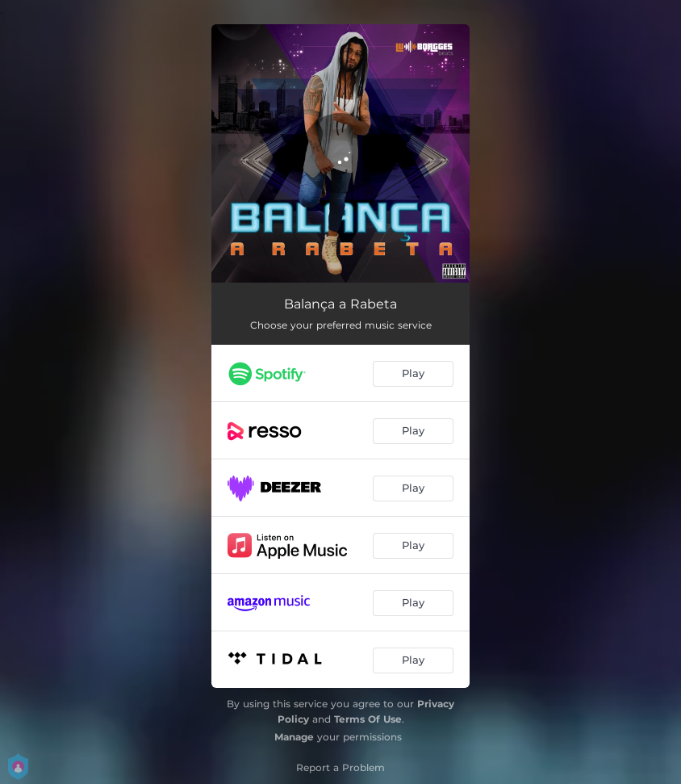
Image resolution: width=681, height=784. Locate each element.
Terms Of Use (368, 719)
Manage (294, 737)
